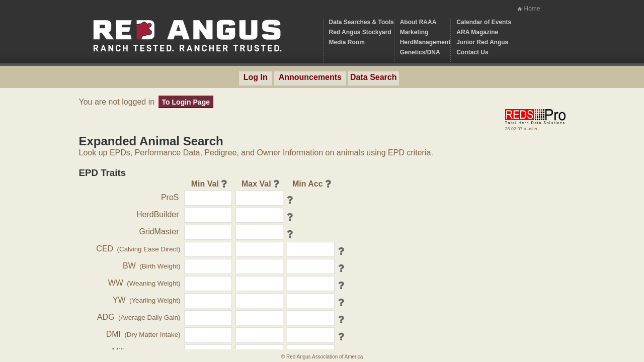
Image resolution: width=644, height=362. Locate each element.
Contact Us (472, 52)
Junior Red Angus (482, 42)
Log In (256, 77)
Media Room (347, 42)
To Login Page (186, 102)
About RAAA (418, 22)
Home (532, 9)
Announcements (310, 77)
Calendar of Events (484, 22)
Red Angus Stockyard (360, 32)
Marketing (414, 32)
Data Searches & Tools (361, 22)
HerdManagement (425, 42)
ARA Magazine (477, 32)
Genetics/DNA (420, 52)
